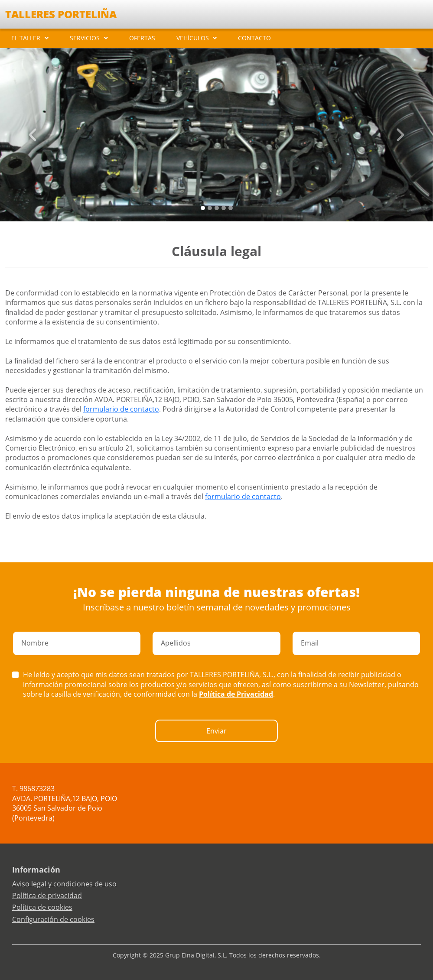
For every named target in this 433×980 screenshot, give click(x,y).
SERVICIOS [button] (85, 38)
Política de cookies (42, 907)
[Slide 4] (231, 208)
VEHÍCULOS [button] (193, 38)
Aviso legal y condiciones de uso (64, 884)
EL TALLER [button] (26, 38)
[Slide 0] (203, 208)
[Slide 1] (210, 208)
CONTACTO (254, 38)
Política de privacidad (47, 896)
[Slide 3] (224, 208)
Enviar (216, 731)
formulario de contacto (121, 409)
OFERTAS (142, 38)
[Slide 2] (217, 208)
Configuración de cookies (53, 919)
